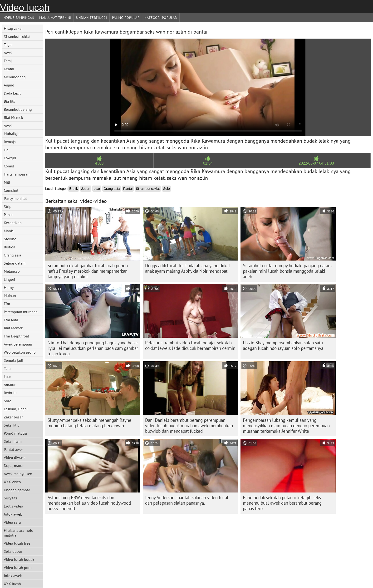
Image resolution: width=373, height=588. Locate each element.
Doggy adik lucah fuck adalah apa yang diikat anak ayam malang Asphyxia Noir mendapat (188, 268)
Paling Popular (126, 18)
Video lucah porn (18, 568)
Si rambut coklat (17, 36)
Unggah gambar (17, 490)
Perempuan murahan (21, 312)
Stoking (10, 239)
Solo (8, 401)
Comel (9, 166)
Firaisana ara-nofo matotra (19, 533)
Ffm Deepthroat (16, 336)
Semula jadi (13, 360)
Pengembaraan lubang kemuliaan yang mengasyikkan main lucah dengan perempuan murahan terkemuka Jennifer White (286, 426)
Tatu (7, 368)
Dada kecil (12, 93)
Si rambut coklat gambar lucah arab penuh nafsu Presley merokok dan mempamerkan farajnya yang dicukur (88, 271)
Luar (7, 377)
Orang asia (12, 255)
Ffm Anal (11, 320)
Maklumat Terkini (55, 18)
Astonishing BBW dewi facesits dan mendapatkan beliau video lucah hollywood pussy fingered (89, 503)
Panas (9, 215)
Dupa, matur (14, 466)
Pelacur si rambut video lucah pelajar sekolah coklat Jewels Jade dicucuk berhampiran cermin (190, 345)
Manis (9, 231)
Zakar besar (13, 417)
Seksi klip (12, 425)
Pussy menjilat (15, 198)
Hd (6, 150)
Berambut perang (18, 109)
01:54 (208, 163)
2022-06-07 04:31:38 (316, 163)
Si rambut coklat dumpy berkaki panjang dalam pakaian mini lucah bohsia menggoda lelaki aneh (287, 271)
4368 (99, 163)
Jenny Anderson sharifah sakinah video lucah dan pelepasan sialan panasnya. (187, 500)
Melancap (12, 271)
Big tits (9, 101)
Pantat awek (14, 449)
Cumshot (11, 190)
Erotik (74, 189)
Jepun (86, 189)
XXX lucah (12, 584)
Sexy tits (10, 498)
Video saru (12, 522)
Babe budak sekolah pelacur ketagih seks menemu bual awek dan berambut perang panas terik (282, 503)
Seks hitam (13, 441)
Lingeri (9, 279)
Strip (8, 206)
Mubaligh (12, 134)
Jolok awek (13, 514)
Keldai (9, 69)
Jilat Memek (13, 117)
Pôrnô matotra (15, 433)
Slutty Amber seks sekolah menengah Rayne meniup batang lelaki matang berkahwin (89, 423)
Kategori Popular (161, 18)
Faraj (8, 61)
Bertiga (10, 247)
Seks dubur (13, 551)
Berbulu (10, 393)
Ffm (7, 304)
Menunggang (15, 77)
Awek (8, 53)
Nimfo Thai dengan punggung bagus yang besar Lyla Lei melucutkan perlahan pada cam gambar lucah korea (93, 348)
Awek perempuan (18, 344)
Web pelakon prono (20, 352)
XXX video (12, 482)
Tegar (8, 45)
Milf (7, 182)
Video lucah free (17, 543)
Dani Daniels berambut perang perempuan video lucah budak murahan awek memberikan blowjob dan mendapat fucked (189, 426)
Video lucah (25, 8)
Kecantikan (13, 223)
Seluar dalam (15, 263)
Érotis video (13, 506)
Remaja (10, 142)
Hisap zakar (13, 28)
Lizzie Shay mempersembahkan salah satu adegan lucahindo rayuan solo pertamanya (283, 345)
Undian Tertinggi (91, 18)
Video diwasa (15, 457)
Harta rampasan (17, 174)
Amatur (10, 385)
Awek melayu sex (18, 474)
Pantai (128, 189)
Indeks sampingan (18, 18)
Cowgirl (10, 158)
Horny (9, 287)
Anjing (9, 85)
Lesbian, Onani (16, 409)
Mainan (10, 296)
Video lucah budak (19, 559)
